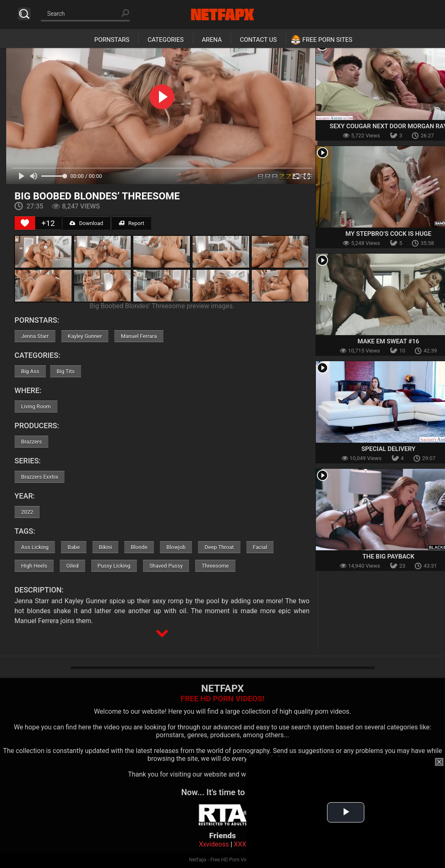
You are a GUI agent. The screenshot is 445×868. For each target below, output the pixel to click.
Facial (260, 547)
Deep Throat (219, 547)
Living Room (36, 406)
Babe (73, 547)
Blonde (139, 547)
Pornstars (112, 40)
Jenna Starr (35, 336)
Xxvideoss (214, 844)
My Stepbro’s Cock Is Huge (389, 234)
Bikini (105, 547)
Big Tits (66, 371)
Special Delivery (388, 449)
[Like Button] (25, 223)
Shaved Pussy (166, 566)
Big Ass (30, 371)
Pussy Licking (114, 566)
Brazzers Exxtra (40, 477)
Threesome (215, 566)
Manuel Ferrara (139, 336)
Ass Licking (35, 547)
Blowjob (176, 547)
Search (24, 14)
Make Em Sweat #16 (388, 341)
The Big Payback (388, 556)
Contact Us (258, 40)
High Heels (34, 566)
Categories (165, 40)
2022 (27, 512)
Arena (212, 40)
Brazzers (31, 442)
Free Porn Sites (327, 40)
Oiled (72, 566)
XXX (240, 844)
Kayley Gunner (85, 336)
